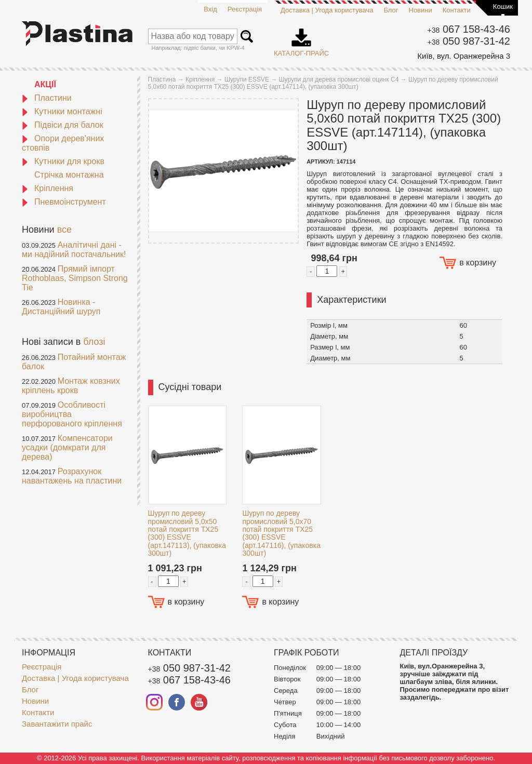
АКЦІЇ (45, 84)
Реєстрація (245, 9)
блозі (94, 342)
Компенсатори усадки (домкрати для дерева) (67, 447)
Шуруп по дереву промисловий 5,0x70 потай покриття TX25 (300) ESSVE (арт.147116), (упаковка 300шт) (281, 533)
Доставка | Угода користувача (327, 10)
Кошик (503, 6)
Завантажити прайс (57, 724)
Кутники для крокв (63, 161)
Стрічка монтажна (69, 175)
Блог (391, 10)
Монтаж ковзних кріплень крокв (71, 386)
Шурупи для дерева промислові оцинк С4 (339, 79)
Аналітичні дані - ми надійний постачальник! (74, 250)
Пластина (162, 79)
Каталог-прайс (301, 39)
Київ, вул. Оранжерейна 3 (464, 56)
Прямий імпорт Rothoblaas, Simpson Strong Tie (75, 278)
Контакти (457, 10)
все (64, 230)
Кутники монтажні (62, 111)
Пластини (47, 98)
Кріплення (48, 188)
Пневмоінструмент (64, 202)
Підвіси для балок (63, 125)
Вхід (210, 9)
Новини (421, 10)
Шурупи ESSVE (247, 79)
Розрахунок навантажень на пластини (72, 476)
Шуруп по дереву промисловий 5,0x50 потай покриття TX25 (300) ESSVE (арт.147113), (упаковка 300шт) (187, 533)
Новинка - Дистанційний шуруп (61, 307)
